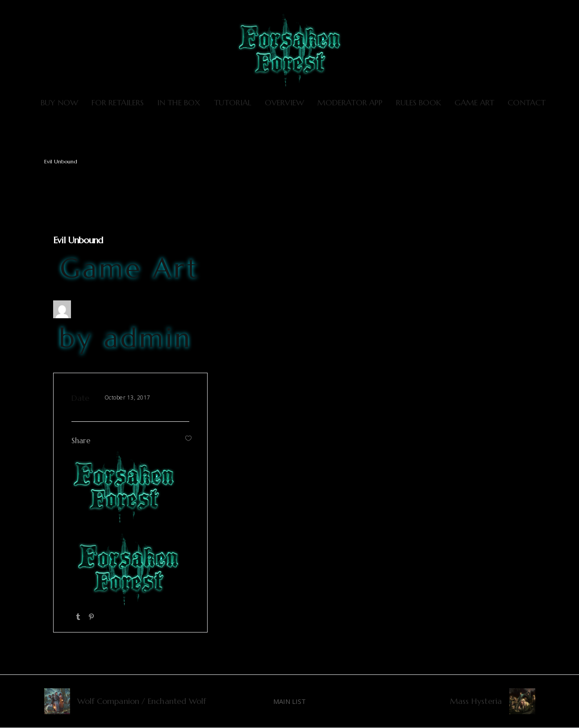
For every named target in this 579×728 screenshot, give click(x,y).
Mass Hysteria (476, 701)
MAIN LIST (289, 701)
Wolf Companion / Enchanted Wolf (142, 701)
